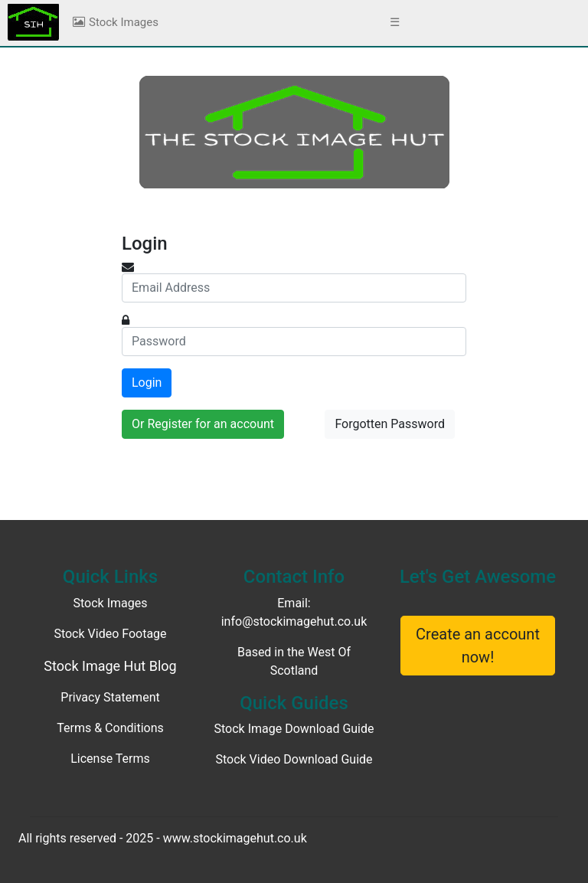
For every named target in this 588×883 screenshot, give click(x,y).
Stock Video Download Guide (294, 759)
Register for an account (211, 424)
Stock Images (115, 22)
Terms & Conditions (110, 728)
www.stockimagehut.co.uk (235, 838)
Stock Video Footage (110, 634)
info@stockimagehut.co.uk (294, 621)
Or (203, 424)
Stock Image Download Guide (294, 729)
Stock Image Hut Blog (110, 666)
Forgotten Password (390, 424)
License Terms (110, 759)
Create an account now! (478, 646)
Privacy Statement (110, 697)
